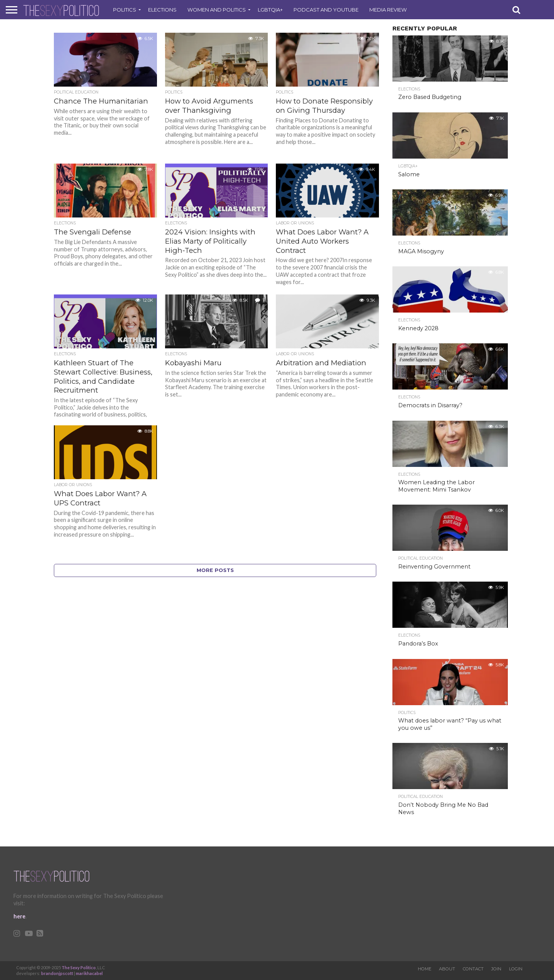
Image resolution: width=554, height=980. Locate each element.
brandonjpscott (57, 973)
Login (516, 969)
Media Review (388, 10)
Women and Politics (217, 10)
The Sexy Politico (79, 967)
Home (425, 969)
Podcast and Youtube (326, 10)
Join (496, 969)
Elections (162, 10)
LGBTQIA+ (270, 10)
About (447, 969)
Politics (125, 10)
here (19, 916)
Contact (473, 969)
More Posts (215, 570)
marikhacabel (89, 973)
